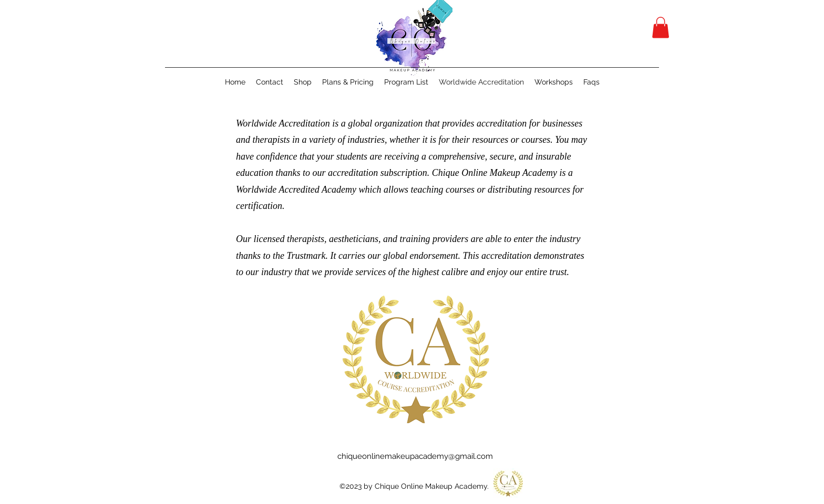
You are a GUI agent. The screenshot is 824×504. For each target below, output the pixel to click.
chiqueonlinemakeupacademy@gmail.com (415, 456)
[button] (661, 28)
